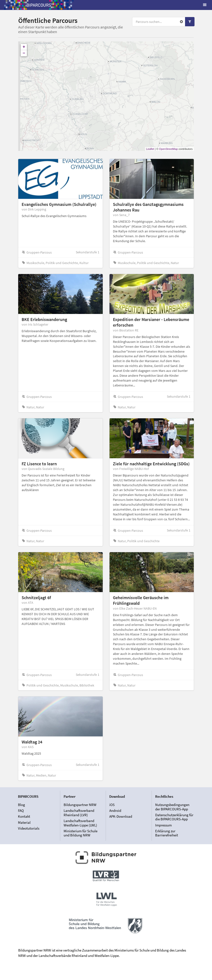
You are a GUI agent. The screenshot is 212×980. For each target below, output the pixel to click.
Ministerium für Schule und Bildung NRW (81, 833)
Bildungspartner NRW (80, 805)
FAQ (21, 811)
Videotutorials (29, 828)
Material (24, 822)
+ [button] (24, 47)
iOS (112, 805)
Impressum (163, 825)
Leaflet (150, 149)
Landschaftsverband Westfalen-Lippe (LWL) (80, 823)
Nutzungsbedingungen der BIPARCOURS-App (172, 807)
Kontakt (24, 816)
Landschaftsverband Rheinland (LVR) (79, 813)
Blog (21, 805)
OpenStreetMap (169, 149)
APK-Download (121, 816)
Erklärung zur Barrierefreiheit (167, 833)
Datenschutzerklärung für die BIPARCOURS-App (174, 817)
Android (115, 811)
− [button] (24, 53)
